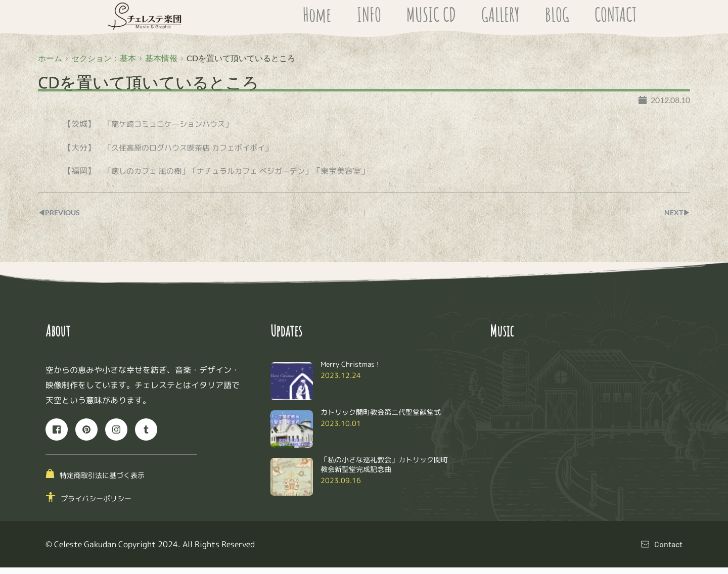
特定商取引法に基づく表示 (102, 481)
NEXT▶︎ (675, 219)
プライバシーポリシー (96, 505)
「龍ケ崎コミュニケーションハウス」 (172, 130)
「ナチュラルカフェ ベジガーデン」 (260, 177)
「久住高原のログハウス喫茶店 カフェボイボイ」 (194, 154)
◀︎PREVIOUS (62, 219)
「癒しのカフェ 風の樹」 (149, 177)
